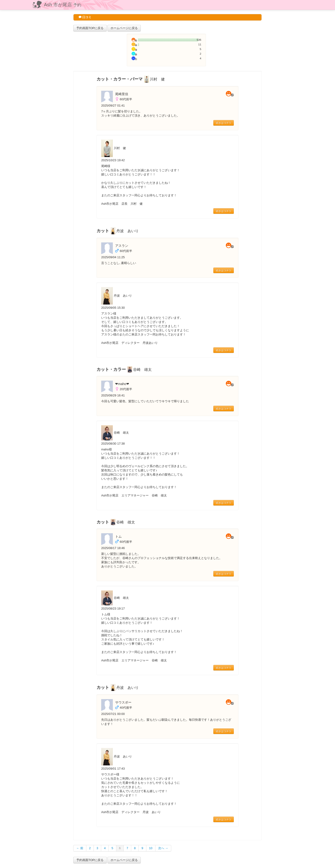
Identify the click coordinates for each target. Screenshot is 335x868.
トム (118, 536)
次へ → (163, 848)
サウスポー (123, 702)
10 (151, 848)
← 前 (80, 848)
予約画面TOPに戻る (90, 28)
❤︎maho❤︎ (122, 384)
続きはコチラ (224, 123)
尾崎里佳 (122, 94)
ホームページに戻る (124, 28)
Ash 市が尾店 (63, 5)
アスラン (122, 246)
